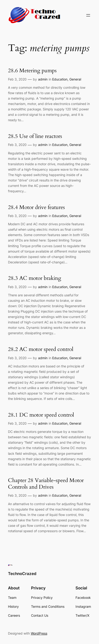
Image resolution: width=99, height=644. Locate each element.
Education (60, 79)
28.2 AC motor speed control (41, 349)
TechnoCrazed (22, 574)
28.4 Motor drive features (36, 207)
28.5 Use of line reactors (35, 136)
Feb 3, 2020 (17, 79)
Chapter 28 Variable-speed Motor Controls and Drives (46, 484)
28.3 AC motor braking (35, 278)
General (75, 79)
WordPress (39, 633)
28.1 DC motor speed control (41, 415)
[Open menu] (88, 15)
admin (43, 79)
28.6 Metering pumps (32, 71)
